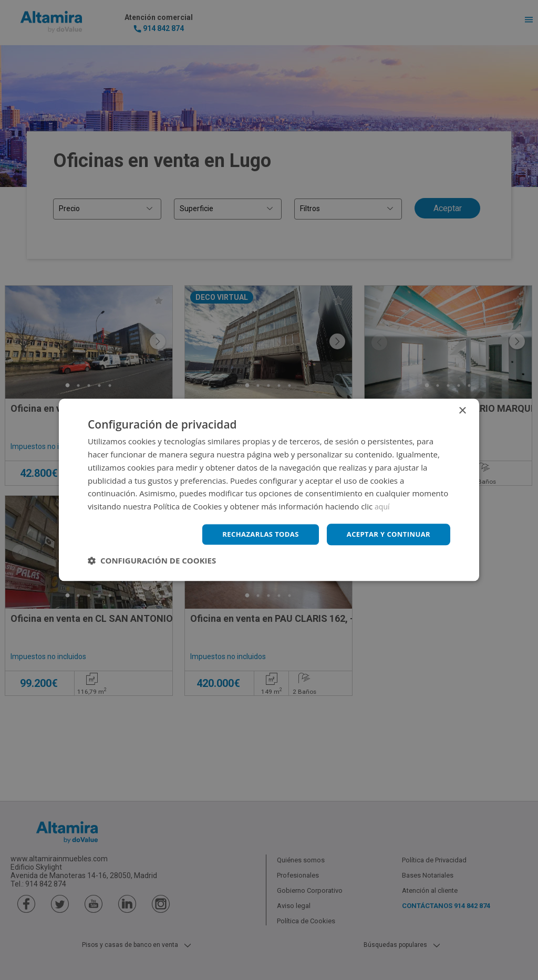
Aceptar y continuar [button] (385, 534)
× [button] (462, 410)
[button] (152, 561)
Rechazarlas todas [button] (252, 534)
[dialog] (269, 490)
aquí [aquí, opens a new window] (383, 506)
